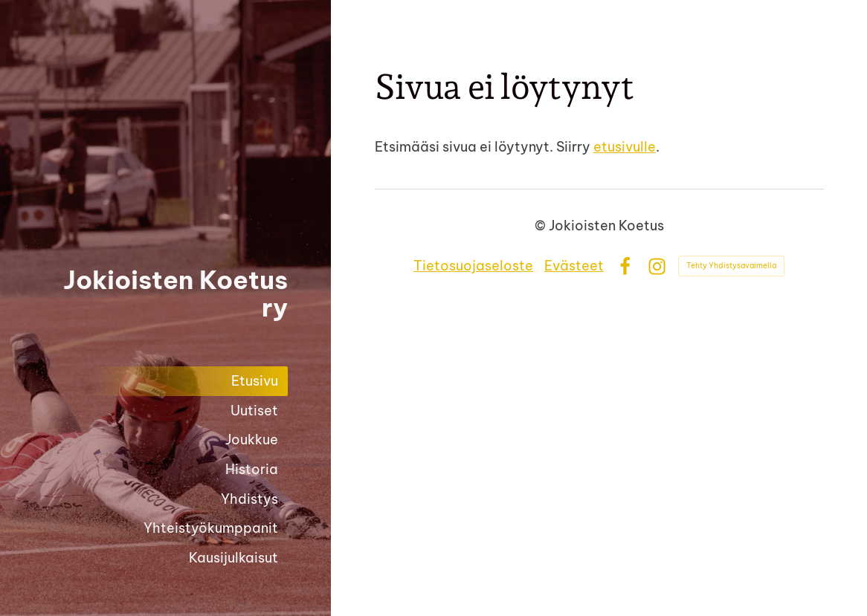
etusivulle (625, 147)
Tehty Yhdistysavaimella (731, 266)
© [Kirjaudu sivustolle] (542, 226)
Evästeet (574, 266)
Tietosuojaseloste (473, 266)
